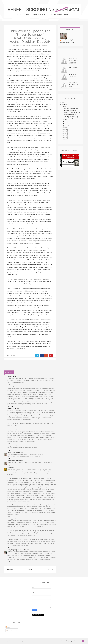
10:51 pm (10, 517)
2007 (63, 140)
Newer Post (9, 569)
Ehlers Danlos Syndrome (34, 88)
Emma (9, 387)
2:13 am (10, 562)
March (65, 122)
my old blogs (41, 61)
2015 (63, 103)
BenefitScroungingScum (14, 452)
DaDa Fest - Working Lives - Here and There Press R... (71, 109)
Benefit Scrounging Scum (21, 641)
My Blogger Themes (73, 641)
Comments (10, 630)
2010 (63, 134)
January (65, 126)
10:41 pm (10, 548)
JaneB (9, 467)
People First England (15, 150)
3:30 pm (10, 444)
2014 (63, 105)
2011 (63, 132)
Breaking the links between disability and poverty (32, 327)
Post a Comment (8, 564)
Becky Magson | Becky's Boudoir (17, 550)
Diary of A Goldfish (39, 59)
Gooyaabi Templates (42, 641)
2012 (63, 130)
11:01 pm (10, 406)
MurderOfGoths (12, 377)
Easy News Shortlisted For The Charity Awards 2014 (72, 113)
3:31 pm (10, 450)
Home (30, 569)
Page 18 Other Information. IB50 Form (73, 84)
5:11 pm (10, 459)
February (66, 124)
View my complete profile (67, 42)
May (65, 107)
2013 (63, 128)
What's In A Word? (74, 67)
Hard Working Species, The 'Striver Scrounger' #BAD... (71, 117)
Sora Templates (60, 641)
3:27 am (10, 428)
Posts (8, 627)
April (65, 120)
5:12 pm (10, 465)
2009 (63, 136)
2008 (63, 138)
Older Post (50, 569)
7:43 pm (10, 385)
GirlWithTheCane (12, 408)
